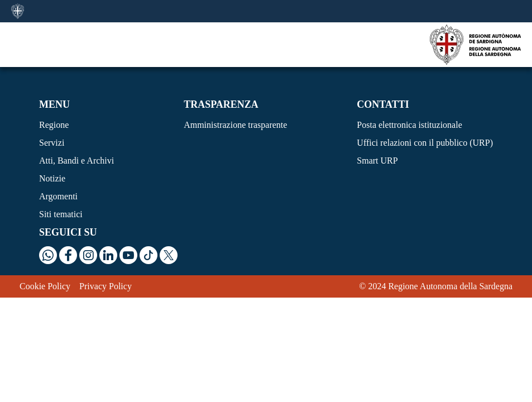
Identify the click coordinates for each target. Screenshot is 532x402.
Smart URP (377, 161)
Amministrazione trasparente (235, 125)
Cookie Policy (45, 286)
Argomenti (58, 196)
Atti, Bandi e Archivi (76, 161)
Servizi (52, 143)
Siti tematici (61, 214)
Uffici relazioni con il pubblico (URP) (425, 143)
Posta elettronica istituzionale (409, 125)
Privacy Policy (106, 286)
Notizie (52, 178)
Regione (54, 125)
